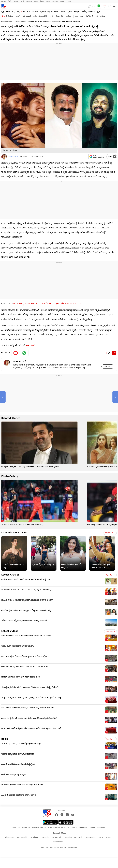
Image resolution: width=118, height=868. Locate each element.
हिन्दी (10, 2)
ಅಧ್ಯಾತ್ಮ (76, 12)
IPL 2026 (27, 12)
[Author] (4, 157)
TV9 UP (101, 837)
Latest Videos (10, 631)
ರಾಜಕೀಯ (79, 16)
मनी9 (62, 2)
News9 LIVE (111, 837)
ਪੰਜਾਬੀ (42, 2)
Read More (108, 366)
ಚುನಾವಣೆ (27, 16)
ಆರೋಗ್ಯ (69, 16)
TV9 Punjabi (67, 837)
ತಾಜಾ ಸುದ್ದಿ (10, 12)
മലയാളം (55, 2)
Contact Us (16, 828)
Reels (5, 739)
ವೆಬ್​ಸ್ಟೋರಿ (90, 16)
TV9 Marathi (22, 837)
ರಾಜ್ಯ (18, 12)
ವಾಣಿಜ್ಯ (84, 12)
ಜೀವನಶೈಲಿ (60, 16)
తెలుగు (16, 2)
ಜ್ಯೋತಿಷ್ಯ (92, 12)
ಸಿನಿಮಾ (35, 12)
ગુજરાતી (29, 2)
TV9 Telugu (33, 837)
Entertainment (20, 22)
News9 (4, 2)
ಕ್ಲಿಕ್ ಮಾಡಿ (31, 346)
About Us (26, 828)
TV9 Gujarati (56, 837)
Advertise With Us (39, 828)
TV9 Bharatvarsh (8, 837)
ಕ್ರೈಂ (99, 12)
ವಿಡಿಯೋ (9, 16)
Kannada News (7, 22)
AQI (93, 7)
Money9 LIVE (58, 842)
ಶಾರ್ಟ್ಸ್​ (18, 16)
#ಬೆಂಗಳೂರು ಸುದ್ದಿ (40, 16)
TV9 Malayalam (90, 837)
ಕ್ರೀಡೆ (51, 16)
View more (110, 575)
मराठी (23, 2)
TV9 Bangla (44, 837)
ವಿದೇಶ (62, 12)
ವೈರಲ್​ (69, 12)
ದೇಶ (56, 12)
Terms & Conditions (79, 828)
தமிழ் (48, 2)
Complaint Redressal (97, 828)
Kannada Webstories (14, 533)
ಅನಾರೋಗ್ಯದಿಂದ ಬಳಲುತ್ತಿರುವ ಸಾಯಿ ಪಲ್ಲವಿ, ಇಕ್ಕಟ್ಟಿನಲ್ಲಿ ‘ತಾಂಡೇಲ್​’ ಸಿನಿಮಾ (47, 304)
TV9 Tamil (78, 837)
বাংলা (36, 2)
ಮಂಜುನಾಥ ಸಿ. (13, 157)
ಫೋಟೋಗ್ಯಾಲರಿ (46, 12)
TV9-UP (68, 2)
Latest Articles (10, 575)
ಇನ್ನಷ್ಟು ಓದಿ (110, 533)
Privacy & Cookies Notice (58, 828)
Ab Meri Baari (101, 16)
